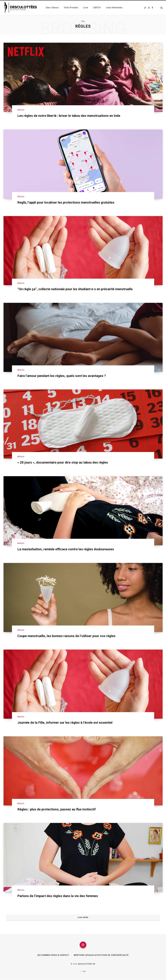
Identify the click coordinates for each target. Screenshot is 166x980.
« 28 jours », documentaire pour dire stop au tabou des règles (63, 462)
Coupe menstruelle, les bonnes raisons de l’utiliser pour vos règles (66, 636)
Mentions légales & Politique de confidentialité (101, 955)
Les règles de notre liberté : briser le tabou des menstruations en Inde (69, 116)
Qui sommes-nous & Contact (53, 955)
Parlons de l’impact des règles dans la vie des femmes (58, 896)
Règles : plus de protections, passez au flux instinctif (57, 809)
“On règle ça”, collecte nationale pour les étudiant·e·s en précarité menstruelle (75, 289)
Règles (21, 110)
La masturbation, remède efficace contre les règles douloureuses (66, 549)
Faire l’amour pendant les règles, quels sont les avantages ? (62, 376)
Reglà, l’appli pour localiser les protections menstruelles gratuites (66, 202)
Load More (83, 917)
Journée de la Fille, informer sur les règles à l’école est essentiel (65, 723)
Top (83, 972)
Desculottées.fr (87, 964)
